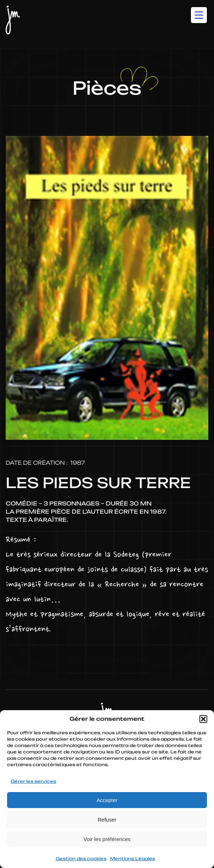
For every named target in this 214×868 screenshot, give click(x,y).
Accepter (107, 800)
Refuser (107, 820)
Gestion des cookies (81, 859)
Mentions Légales (133, 859)
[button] (203, 719)
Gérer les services (33, 781)
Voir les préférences (107, 839)
